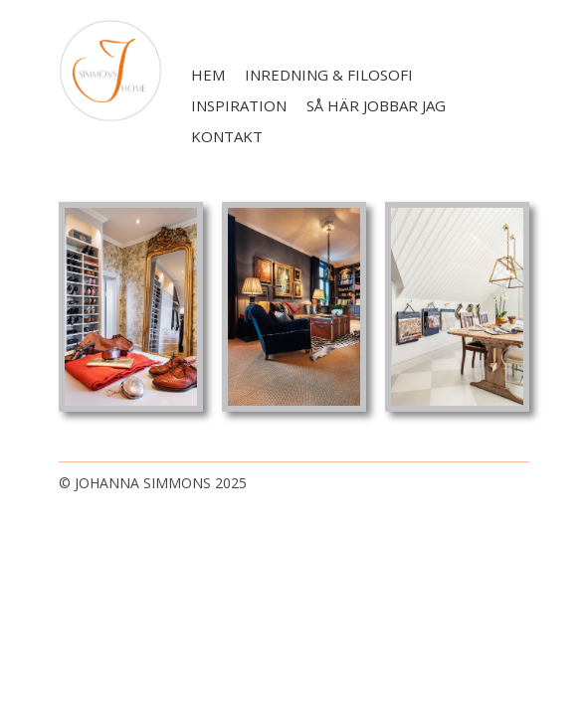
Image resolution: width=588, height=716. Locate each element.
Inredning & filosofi (329, 75)
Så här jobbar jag (376, 105)
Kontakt (227, 136)
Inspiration (239, 105)
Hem (208, 75)
